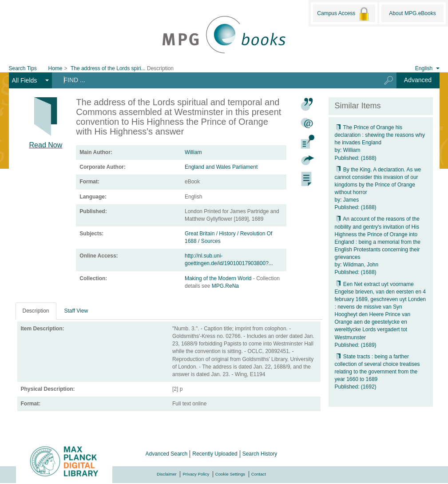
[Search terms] (213, 80)
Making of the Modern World (219, 278)
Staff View (76, 311)
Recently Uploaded (215, 454)
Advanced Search (167, 454)
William (193, 152)
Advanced (418, 80)
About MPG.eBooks (412, 13)
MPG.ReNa (225, 286)
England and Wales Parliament (221, 167)
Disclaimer (167, 474)
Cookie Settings (230, 474)
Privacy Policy (196, 474)
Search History (260, 454)
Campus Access (344, 14)
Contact (259, 474)
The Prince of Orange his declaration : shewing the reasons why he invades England (380, 135)
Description (36, 311)
